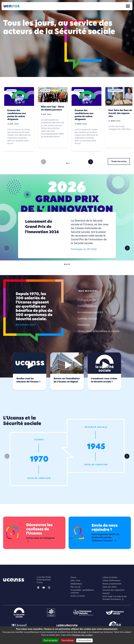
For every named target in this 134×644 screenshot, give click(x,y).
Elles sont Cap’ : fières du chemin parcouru (53, 108)
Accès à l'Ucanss (78, 596)
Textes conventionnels (112, 584)
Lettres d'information (111, 581)
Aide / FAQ (75, 581)
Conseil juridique (87, 306)
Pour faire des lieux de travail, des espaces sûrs (120, 113)
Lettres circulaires (110, 577)
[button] (91, 162)
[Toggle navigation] (128, 6)
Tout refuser (68, 640)
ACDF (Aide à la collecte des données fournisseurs (115, 598)
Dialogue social (87, 300)
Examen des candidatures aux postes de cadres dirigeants (17, 115)
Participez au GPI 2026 (84, 249)
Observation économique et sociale (98, 331)
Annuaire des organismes (113, 590)
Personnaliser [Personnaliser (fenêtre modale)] (84, 640)
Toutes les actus (119, 161)
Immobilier (84, 325)
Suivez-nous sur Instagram (40, 538)
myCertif (106, 593)
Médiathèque (76, 584)
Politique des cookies (82, 635)
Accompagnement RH (90, 312)
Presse (73, 577)
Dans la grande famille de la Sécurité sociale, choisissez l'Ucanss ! (105, 537)
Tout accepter (51, 640)
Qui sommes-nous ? (26, 325)
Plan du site (76, 587)
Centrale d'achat (87, 319)
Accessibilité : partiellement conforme (82, 591)
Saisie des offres (110, 587)
